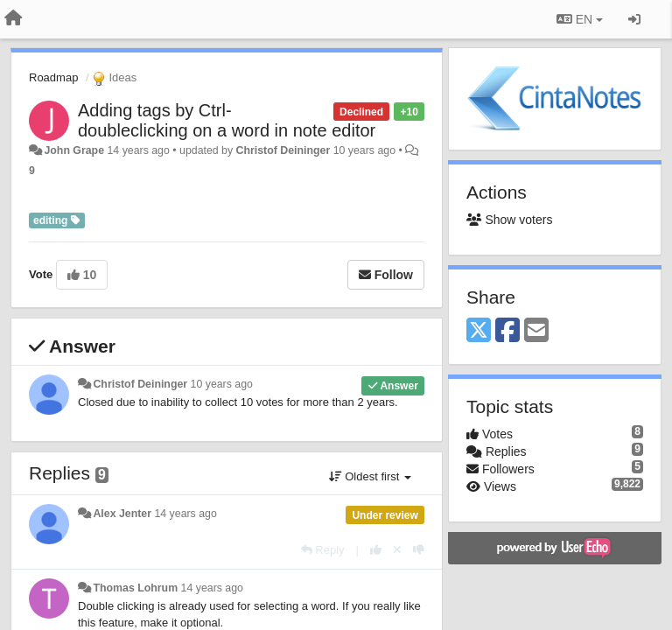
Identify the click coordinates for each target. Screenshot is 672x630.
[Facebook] (507, 331)
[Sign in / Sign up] (634, 19)
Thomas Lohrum (135, 588)
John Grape (74, 150)
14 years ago (185, 514)
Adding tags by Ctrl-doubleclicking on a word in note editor (227, 120)
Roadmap (53, 77)
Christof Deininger (283, 150)
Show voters (509, 220)
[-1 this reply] (419, 550)
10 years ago (222, 384)
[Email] (536, 331)
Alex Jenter (122, 514)
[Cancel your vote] (397, 550)
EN (580, 19)
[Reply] (323, 550)
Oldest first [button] (370, 476)
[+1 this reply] (376, 550)
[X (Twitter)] (479, 331)
